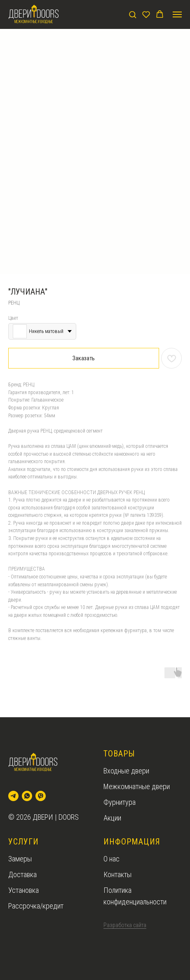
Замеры (20, 859)
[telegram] (13, 796)
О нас (111, 859)
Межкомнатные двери (137, 786)
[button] (133, 14)
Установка (23, 890)
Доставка (22, 874)
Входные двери (126, 771)
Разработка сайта (125, 925)
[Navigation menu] (177, 14)
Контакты (117, 874)
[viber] (41, 796)
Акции (112, 818)
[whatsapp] (27, 796)
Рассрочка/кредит (36, 906)
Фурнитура (120, 802)
